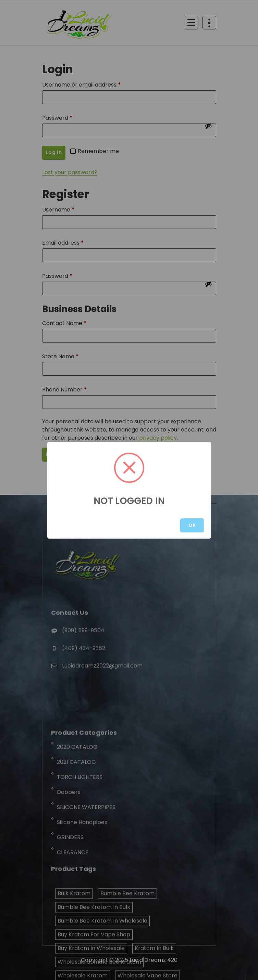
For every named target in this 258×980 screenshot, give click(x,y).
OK (192, 525)
